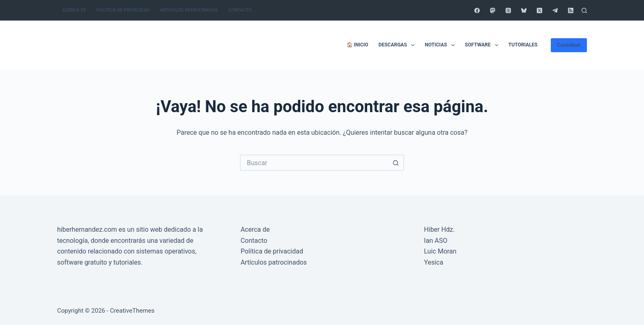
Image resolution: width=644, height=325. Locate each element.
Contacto (240, 10)
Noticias (441, 45)
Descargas (398, 45)
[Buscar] (584, 10)
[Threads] (508, 10)
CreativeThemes (132, 311)
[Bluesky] (524, 10)
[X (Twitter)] (539, 10)
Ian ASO (436, 241)
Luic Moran (440, 251)
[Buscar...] (314, 163)
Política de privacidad (123, 10)
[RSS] (571, 10)
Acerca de (74, 10)
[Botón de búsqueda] (396, 163)
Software (483, 45)
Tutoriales (523, 45)
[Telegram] (555, 10)
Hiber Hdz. (439, 229)
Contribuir (569, 45)
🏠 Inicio (358, 45)
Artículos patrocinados (189, 10)
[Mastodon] (493, 10)
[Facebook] (477, 10)
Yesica (434, 262)
